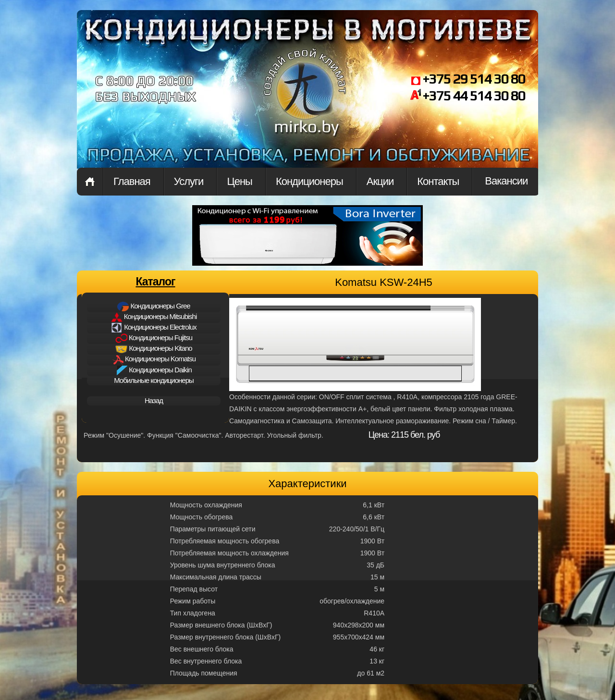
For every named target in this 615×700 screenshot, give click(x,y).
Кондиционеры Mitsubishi (154, 317)
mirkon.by (305, 100)
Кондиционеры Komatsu (154, 360)
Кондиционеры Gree (154, 307)
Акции (380, 181)
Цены (239, 181)
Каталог (155, 282)
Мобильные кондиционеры (154, 380)
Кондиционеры (309, 181)
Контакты (438, 181)
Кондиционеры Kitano (154, 349)
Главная (90, 182)
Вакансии (506, 181)
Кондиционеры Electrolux (154, 328)
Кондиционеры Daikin (154, 370)
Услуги (189, 181)
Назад (154, 400)
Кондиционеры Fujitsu (154, 338)
